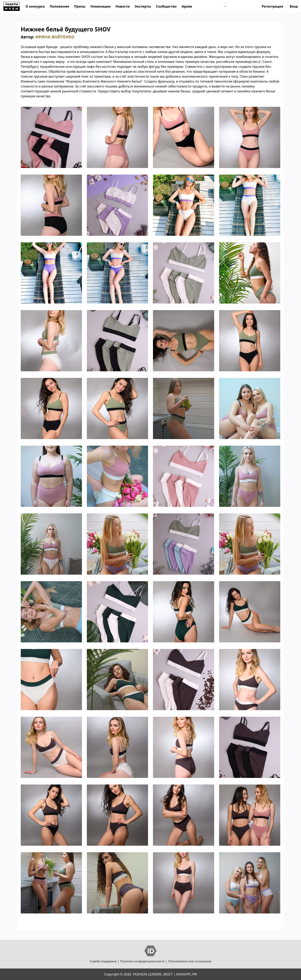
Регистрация (272, 6)
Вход (294, 6)
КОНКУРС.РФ (187, 974)
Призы (80, 6)
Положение (59, 6)
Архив (187, 6)
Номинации (100, 6)
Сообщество (166, 6)
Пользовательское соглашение (190, 961)
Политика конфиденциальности (142, 961)
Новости (123, 6)
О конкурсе (35, 6)
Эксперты (143, 6)
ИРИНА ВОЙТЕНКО (55, 37)
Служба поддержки (103, 961)
